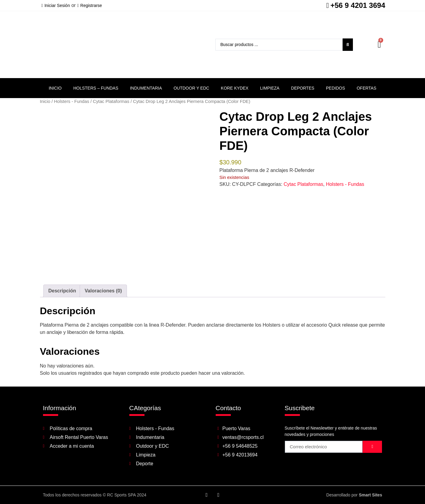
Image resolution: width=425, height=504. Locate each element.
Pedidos (335, 88)
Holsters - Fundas (71, 101)
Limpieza (270, 88)
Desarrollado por (354, 495)
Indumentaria (146, 88)
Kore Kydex (235, 88)
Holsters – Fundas (96, 88)
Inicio (55, 88)
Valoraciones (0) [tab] (103, 291)
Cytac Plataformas (111, 101)
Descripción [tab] (62, 291)
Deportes (303, 88)
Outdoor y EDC (191, 88)
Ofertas (366, 88)
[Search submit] (348, 45)
